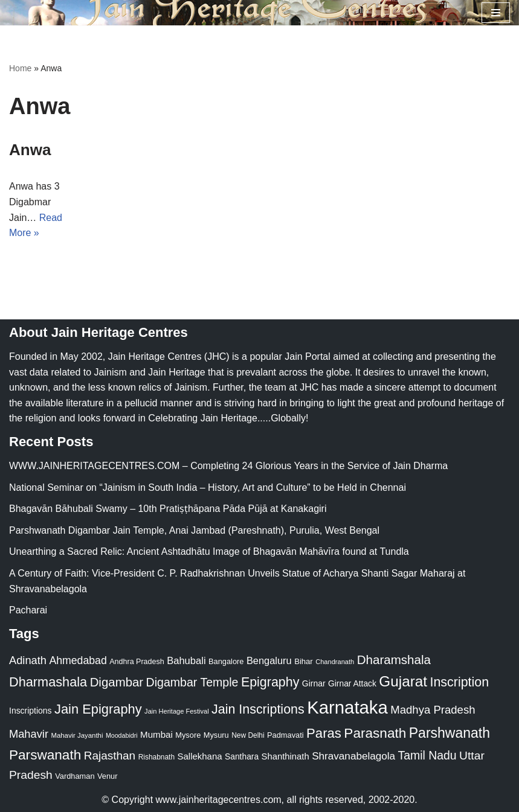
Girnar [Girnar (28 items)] (314, 683)
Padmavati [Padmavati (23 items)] (285, 735)
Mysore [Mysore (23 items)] (188, 735)
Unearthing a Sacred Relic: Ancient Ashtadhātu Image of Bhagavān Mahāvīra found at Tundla (209, 551)
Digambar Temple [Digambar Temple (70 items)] (192, 682)
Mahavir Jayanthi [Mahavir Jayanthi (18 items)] (77, 735)
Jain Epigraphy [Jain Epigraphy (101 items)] (98, 709)
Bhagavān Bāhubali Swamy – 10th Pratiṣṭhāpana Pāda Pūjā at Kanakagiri (168, 509)
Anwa (30, 150)
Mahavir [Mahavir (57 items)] (29, 734)
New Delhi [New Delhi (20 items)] (248, 735)
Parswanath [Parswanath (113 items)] (45, 755)
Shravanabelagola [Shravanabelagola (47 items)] (353, 756)
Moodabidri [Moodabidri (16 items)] (122, 735)
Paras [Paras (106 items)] (324, 733)
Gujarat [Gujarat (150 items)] (403, 681)
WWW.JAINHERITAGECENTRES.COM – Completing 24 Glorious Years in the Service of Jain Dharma (228, 466)
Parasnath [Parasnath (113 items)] (375, 733)
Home (20, 68)
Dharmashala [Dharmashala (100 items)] (48, 682)
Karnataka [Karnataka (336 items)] (347, 707)
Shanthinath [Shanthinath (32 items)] (285, 756)
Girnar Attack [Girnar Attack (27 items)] (352, 683)
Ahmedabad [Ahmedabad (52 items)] (78, 660)
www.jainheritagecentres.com (219, 800)
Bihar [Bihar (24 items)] (304, 661)
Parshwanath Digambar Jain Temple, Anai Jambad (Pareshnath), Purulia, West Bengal (194, 530)
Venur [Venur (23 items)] (107, 776)
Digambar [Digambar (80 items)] (117, 682)
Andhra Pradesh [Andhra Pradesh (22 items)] (137, 662)
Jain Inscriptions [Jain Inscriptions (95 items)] (258, 709)
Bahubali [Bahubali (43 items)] (186, 661)
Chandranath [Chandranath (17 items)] (335, 662)
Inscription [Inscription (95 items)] (459, 682)
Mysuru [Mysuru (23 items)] (216, 735)
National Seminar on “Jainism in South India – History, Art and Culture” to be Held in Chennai (208, 488)
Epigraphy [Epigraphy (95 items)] (270, 682)
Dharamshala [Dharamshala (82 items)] (394, 660)
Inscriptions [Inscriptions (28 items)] (31, 711)
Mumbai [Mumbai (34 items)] (156, 734)
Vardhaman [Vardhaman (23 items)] (75, 776)
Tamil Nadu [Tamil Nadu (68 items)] (427, 755)
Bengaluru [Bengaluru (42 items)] (269, 660)
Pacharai (28, 610)
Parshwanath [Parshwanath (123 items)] (450, 733)
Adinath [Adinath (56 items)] (28, 660)
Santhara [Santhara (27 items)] (242, 756)
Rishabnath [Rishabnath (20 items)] (156, 757)
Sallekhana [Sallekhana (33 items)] (200, 756)
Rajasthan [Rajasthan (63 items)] (110, 756)
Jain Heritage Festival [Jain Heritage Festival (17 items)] (177, 711)
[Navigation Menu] (496, 13)
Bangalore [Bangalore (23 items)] (226, 661)
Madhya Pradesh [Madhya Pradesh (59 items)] (433, 710)
